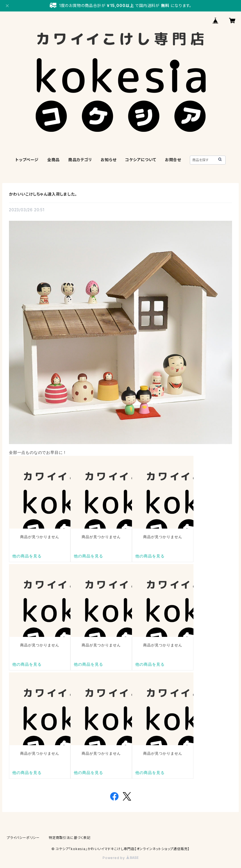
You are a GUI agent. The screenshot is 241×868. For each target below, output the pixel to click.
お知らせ (108, 160)
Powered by (121, 858)
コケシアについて (140, 160)
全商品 (53, 160)
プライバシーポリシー (23, 838)
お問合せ (173, 160)
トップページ (27, 160)
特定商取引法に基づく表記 (70, 838)
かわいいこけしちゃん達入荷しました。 (43, 194)
